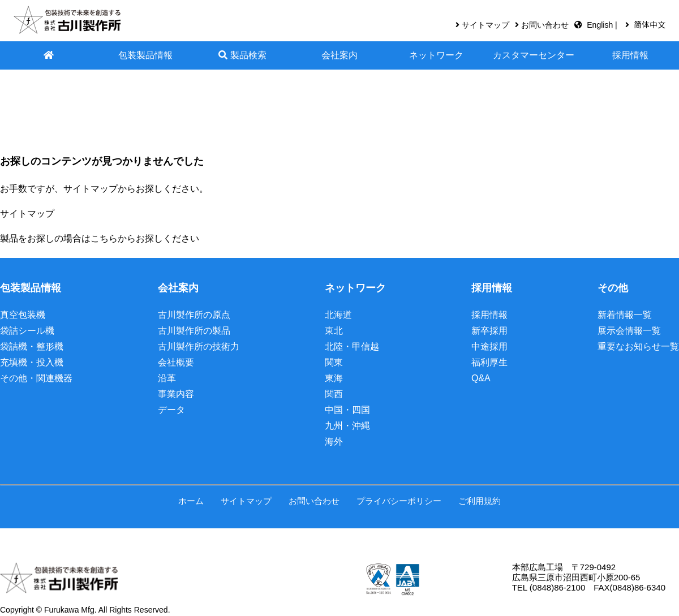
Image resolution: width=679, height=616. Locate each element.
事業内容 (176, 394)
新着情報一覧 (625, 315)
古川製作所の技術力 (199, 346)
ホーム (191, 501)
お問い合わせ (545, 25)
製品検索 (242, 55)
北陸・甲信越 (352, 346)
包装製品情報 (145, 55)
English (601, 25)
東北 (334, 331)
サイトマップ (485, 25)
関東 (334, 362)
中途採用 (489, 346)
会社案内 (339, 55)
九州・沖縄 (347, 426)
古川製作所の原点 (194, 315)
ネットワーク (436, 55)
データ (171, 410)
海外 (334, 441)
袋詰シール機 (27, 331)
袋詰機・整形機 (32, 346)
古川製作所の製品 (194, 331)
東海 (334, 378)
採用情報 (630, 55)
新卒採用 (489, 331)
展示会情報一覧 (629, 331)
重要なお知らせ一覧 (638, 346)
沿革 (167, 378)
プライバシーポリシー (399, 501)
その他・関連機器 (36, 378)
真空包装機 (23, 315)
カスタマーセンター (534, 55)
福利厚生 (489, 362)
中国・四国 (347, 410)
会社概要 (176, 362)
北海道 (338, 315)
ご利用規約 (480, 501)
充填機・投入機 (32, 362)
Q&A (481, 378)
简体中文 (650, 25)
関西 (334, 394)
